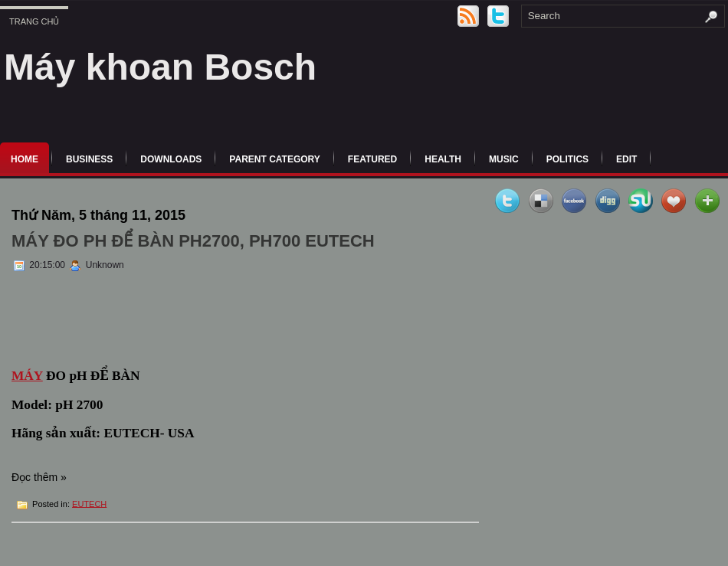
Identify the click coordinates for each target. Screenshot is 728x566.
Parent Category (274, 159)
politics (567, 159)
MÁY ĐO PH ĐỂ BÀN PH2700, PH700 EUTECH (193, 241)
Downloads (171, 159)
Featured (372, 159)
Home (25, 159)
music (504, 159)
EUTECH (89, 503)
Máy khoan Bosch (160, 67)
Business (89, 159)
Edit (626, 159)
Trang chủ (34, 21)
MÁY (27, 376)
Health (443, 159)
